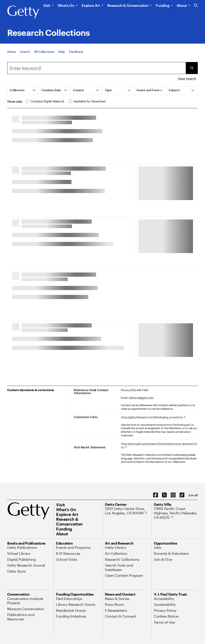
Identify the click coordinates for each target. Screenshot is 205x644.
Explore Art (91, 5)
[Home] (12, 52)
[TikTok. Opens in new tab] (182, 495)
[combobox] (96, 68)
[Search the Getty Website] (196, 6)
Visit (47, 5)
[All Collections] (44, 52)
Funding (162, 5)
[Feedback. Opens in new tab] (76, 52)
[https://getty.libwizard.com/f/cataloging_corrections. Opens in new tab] (153, 417)
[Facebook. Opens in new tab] (156, 495)
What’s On (66, 5)
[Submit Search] (192, 68)
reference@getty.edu (141, 398)
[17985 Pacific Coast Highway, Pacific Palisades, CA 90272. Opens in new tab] (176, 513)
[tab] (23, 90)
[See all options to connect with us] (193, 495)
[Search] (25, 52)
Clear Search (187, 79)
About (182, 5)
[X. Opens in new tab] (164, 495)
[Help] (62, 52)
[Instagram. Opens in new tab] (173, 495)
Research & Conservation (128, 5)
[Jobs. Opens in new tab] (158, 547)
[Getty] (23, 12)
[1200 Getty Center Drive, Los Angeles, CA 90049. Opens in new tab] (127, 511)
